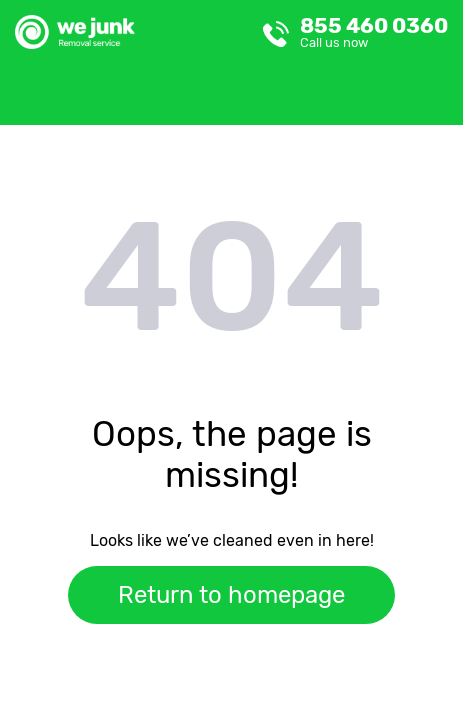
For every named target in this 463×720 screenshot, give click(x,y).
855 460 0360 (374, 32)
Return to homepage (231, 595)
